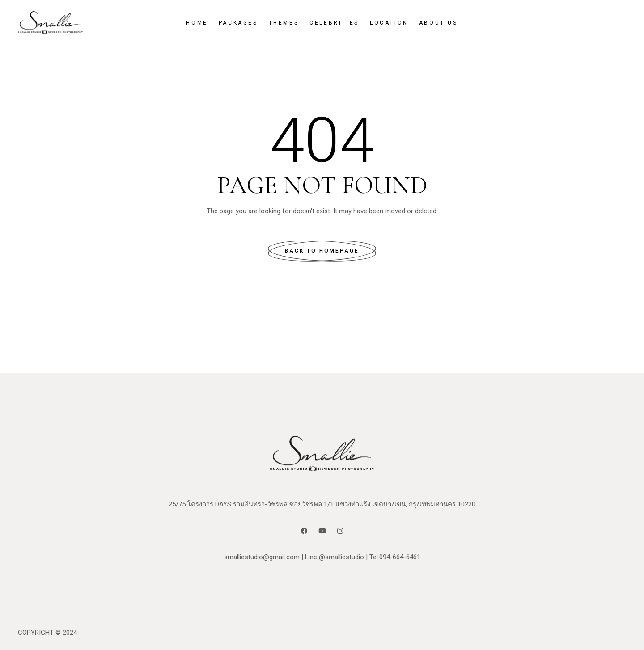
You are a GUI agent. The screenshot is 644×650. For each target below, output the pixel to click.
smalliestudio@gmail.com (262, 557)
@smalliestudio (341, 557)
